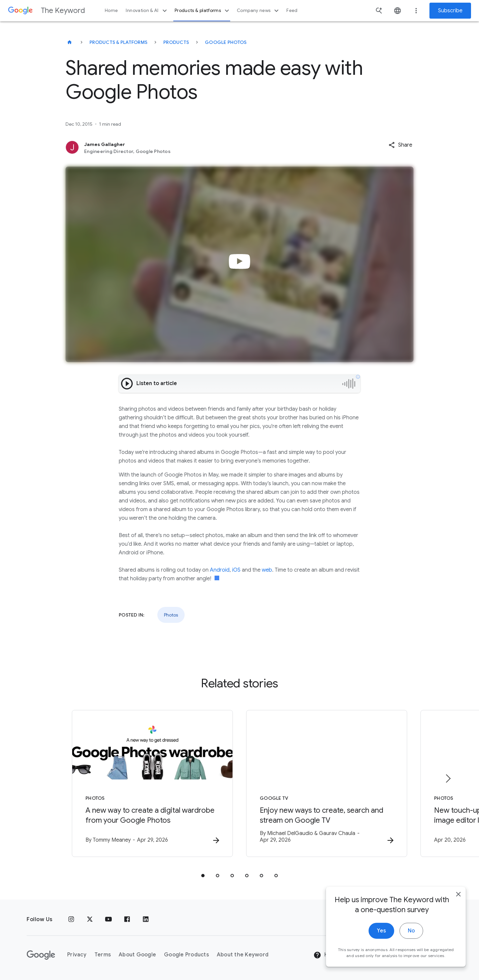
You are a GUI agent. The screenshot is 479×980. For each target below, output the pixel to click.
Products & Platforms (118, 42)
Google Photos (226, 42)
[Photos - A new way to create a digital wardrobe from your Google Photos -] (152, 783)
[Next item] (448, 778)
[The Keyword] (70, 42)
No (411, 934)
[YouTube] (108, 919)
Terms (103, 955)
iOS (236, 570)
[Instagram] (71, 919)
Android (220, 570)
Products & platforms (203, 11)
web (267, 570)
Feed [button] (292, 10)
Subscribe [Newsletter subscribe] (450, 11)
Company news (259, 11)
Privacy (77, 955)
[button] (400, 145)
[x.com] (90, 919)
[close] (458, 898)
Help (325, 955)
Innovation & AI (147, 11)
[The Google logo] (41, 955)
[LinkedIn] (146, 919)
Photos (171, 615)
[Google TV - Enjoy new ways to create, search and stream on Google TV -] (327, 783)
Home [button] (111, 10)
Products (176, 42)
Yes (381, 934)
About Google (137, 955)
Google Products (186, 955)
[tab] (203, 876)
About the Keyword (243, 955)
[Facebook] (127, 919)
